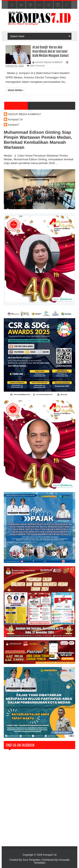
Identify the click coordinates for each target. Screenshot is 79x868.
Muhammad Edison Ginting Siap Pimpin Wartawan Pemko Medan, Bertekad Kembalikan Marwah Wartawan (38, 140)
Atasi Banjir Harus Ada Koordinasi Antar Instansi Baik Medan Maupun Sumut (51, 51)
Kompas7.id (15, 119)
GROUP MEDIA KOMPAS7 (25, 114)
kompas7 (14, 125)
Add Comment (37, 66)
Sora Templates (31, 860)
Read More (16, 90)
